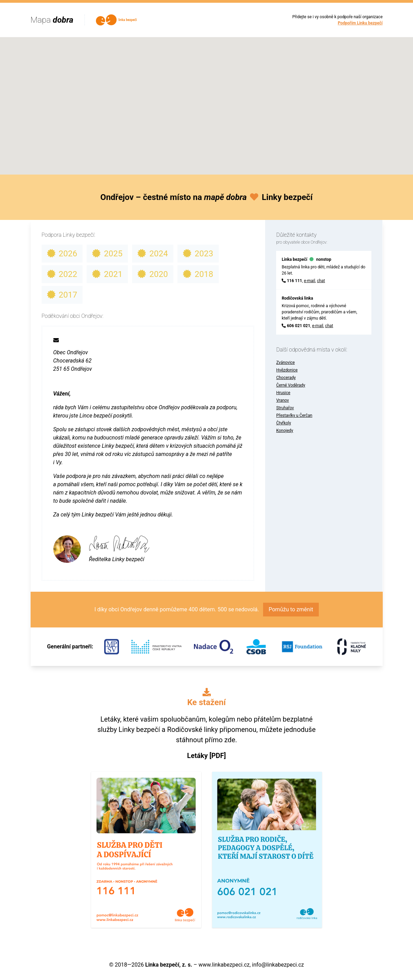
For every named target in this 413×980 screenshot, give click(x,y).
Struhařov (285, 408)
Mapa (52, 20)
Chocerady (286, 378)
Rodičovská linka (297, 298)
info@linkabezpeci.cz (278, 965)
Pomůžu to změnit (291, 609)
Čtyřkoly (284, 423)
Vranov (282, 400)
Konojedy (285, 431)
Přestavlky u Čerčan (294, 415)
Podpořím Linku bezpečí (360, 23)
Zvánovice (285, 363)
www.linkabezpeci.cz (224, 965)
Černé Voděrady (291, 385)
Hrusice (283, 393)
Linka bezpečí (294, 259)
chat (321, 281)
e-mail (310, 281)
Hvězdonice (287, 370)
